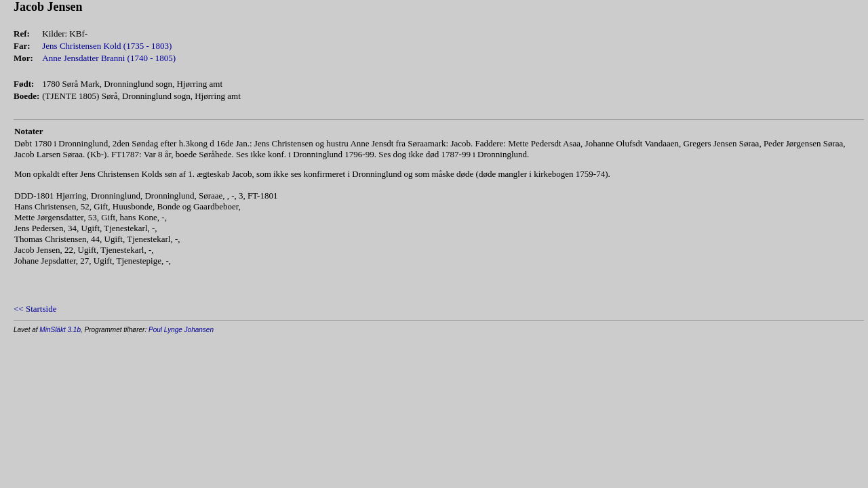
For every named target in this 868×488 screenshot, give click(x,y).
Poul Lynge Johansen (181, 330)
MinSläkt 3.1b (60, 330)
